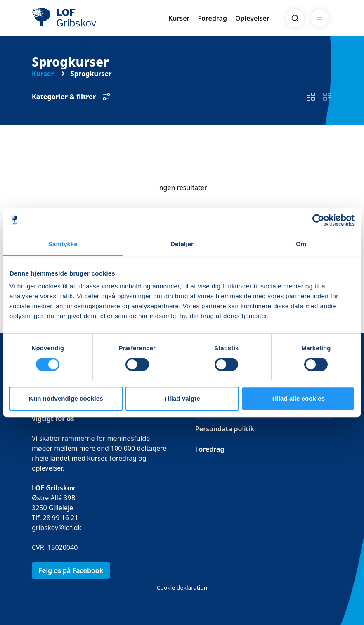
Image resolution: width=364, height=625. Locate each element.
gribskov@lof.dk (57, 528)
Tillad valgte (182, 398)
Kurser (179, 18)
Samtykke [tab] (63, 244)
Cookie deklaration (182, 588)
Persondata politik (225, 429)
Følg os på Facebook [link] (71, 570)
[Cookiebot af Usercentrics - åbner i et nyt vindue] (318, 220)
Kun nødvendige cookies (66, 398)
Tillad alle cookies (298, 398)
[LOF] (92, 18)
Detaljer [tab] (182, 244)
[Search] (295, 18)
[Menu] (320, 18)
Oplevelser (252, 18)
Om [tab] (301, 244)
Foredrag (213, 18)
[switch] (311, 97)
